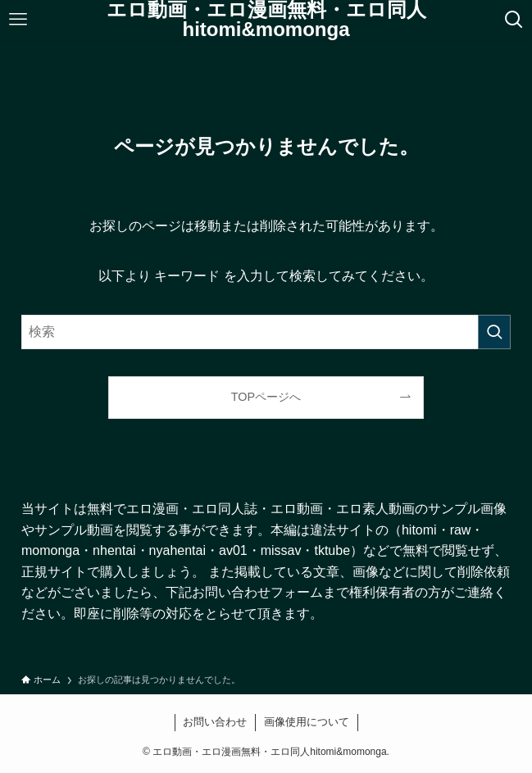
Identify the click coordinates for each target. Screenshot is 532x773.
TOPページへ (266, 397)
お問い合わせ (215, 722)
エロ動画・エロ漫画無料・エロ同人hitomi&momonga (266, 20)
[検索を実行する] (494, 332)
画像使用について (307, 722)
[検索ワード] (266, 332)
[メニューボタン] (18, 20)
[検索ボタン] (514, 20)
